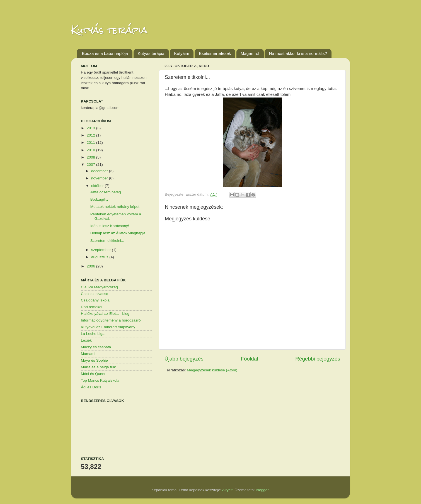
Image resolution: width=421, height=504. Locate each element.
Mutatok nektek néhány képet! (115, 207)
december (100, 171)
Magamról (250, 53)
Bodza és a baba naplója (105, 53)
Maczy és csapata (96, 347)
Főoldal (250, 359)
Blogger (262, 490)
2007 (91, 165)
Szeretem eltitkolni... (107, 241)
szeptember (101, 250)
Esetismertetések (215, 53)
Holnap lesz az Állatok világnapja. (118, 233)
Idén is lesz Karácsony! (110, 226)
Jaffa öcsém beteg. (106, 192)
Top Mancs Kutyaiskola (100, 380)
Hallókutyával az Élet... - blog (105, 314)
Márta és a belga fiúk (98, 367)
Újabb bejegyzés (184, 359)
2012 (91, 135)
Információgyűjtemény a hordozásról (111, 320)
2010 (91, 150)
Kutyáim (182, 53)
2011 (91, 143)
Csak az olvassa (95, 294)
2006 (91, 266)
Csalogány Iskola (95, 300)
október (98, 186)
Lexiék (86, 340)
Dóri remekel (92, 307)
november (100, 178)
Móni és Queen (94, 374)
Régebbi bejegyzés (318, 359)
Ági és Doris (91, 387)
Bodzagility (99, 199)
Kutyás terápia (109, 30)
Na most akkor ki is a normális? (298, 53)
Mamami (88, 354)
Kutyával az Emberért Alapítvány (108, 327)
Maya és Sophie (94, 360)
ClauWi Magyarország (99, 287)
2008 (91, 157)
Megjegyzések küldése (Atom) (212, 370)
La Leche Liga (93, 334)
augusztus (100, 257)
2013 (91, 128)
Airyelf (228, 490)
